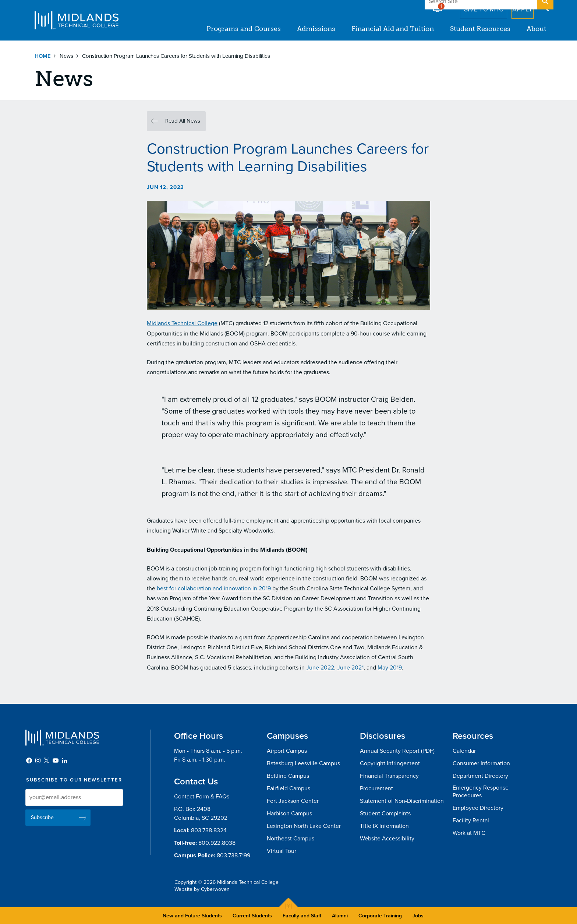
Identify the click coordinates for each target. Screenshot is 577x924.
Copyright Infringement (390, 763)
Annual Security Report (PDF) (397, 751)
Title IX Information (384, 826)
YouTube (56, 760)
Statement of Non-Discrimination (402, 801)
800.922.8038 (217, 843)
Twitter (47, 760)
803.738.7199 (233, 856)
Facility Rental (471, 821)
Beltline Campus (288, 776)
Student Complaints (385, 814)
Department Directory (480, 776)
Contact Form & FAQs (202, 797)
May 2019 (390, 668)
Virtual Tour (282, 851)
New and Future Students (192, 916)
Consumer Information (481, 763)
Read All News (183, 121)
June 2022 (320, 668)
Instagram (38, 760)
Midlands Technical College (77, 20)
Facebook (29, 760)
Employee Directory (478, 808)
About (536, 29)
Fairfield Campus (288, 788)
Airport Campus (287, 751)
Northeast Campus (291, 839)
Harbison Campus (289, 814)
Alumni (340, 916)
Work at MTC (469, 833)
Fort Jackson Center (293, 801)
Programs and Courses (244, 29)
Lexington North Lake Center (304, 826)
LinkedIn (64, 760)
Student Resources (480, 29)
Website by (202, 889)
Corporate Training (380, 916)
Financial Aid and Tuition (393, 29)
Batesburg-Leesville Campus (303, 763)
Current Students (252, 916)
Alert (438, 5)
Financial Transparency (389, 776)
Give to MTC (473, 7)
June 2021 (350, 668)
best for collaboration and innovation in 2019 (214, 589)
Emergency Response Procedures (481, 792)
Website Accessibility (387, 839)
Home (43, 56)
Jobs (418, 916)
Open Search (545, 7)
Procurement (376, 788)
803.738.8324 (209, 830)
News (66, 56)
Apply (518, 7)
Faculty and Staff (302, 916)
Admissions (316, 29)
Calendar (464, 751)
